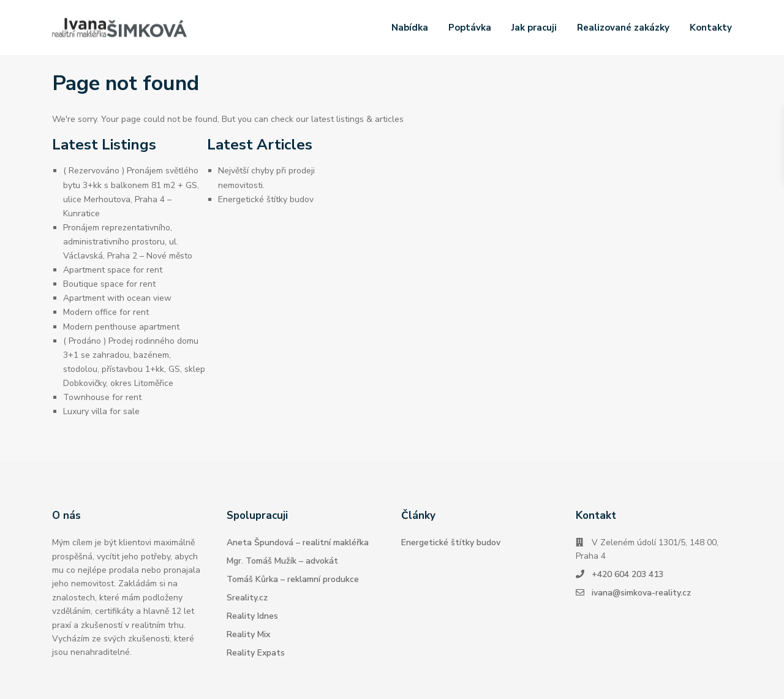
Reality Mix (248, 634)
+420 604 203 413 (628, 574)
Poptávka (470, 28)
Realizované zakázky (623, 28)
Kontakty (711, 28)
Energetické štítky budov (266, 199)
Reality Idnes (252, 616)
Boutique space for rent (109, 284)
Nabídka (410, 28)
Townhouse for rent (102, 397)
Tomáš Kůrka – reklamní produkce (293, 579)
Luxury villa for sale (101, 411)
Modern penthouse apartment (121, 327)
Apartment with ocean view (117, 298)
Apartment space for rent (113, 270)
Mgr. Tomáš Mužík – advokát (282, 561)
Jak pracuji (534, 28)
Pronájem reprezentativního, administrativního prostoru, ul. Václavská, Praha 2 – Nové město (128, 242)
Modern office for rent (106, 312)
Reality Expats (256, 653)
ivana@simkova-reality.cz (641, 593)
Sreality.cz (247, 598)
